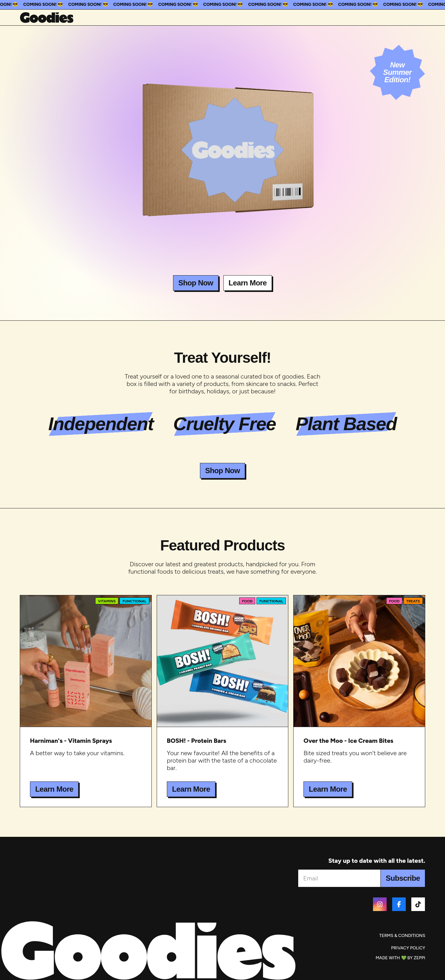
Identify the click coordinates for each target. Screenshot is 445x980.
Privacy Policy (408, 948)
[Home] (47, 17)
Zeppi (420, 958)
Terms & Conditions (402, 936)
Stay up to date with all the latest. (377, 861)
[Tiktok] (418, 904)
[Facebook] (399, 904)
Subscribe (403, 878)
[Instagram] (380, 904)
